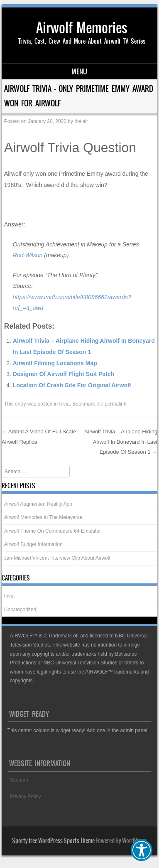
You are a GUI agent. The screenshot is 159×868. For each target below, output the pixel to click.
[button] (142, 850)
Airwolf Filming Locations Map (55, 363)
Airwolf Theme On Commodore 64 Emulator (53, 531)
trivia (65, 404)
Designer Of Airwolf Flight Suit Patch (64, 374)
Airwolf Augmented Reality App (38, 504)
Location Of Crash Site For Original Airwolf (72, 385)
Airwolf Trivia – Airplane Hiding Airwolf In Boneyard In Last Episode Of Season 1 (121, 442)
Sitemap (19, 780)
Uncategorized (20, 610)
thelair (81, 121)
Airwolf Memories (82, 28)
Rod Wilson (28, 255)
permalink (115, 404)
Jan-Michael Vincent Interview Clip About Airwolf (57, 558)
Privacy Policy (26, 797)
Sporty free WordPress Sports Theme (53, 841)
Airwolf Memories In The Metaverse (43, 517)
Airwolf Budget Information (33, 544)
